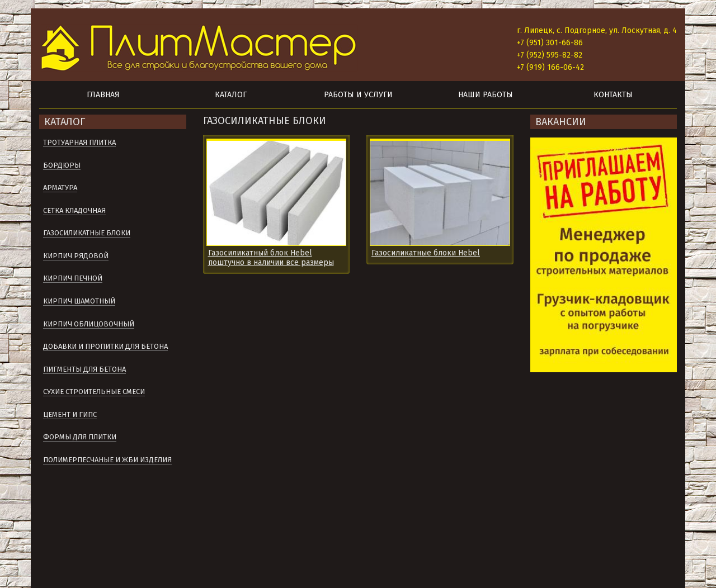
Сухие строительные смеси (94, 392)
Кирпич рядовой (76, 256)
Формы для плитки (80, 437)
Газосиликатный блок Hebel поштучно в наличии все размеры (271, 258)
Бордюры (62, 165)
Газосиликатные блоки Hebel (426, 253)
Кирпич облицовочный (89, 324)
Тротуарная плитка (79, 142)
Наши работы (486, 95)
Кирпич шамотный (79, 301)
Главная (103, 95)
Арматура (60, 188)
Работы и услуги (358, 95)
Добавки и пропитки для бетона (105, 346)
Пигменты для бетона (84, 369)
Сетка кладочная (74, 210)
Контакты (613, 95)
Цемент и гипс (70, 414)
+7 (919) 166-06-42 (550, 67)
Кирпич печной (73, 278)
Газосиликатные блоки (87, 233)
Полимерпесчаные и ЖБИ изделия (107, 460)
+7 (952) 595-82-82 (550, 55)
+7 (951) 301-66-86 (550, 43)
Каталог (231, 95)
